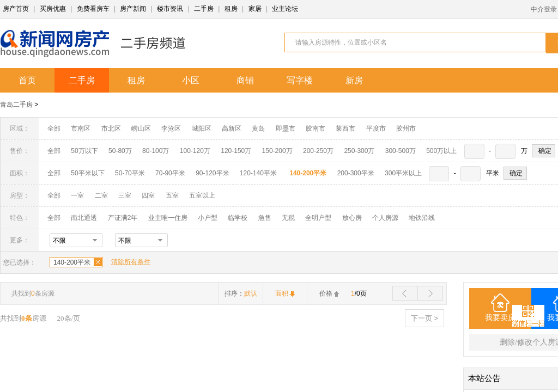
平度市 (376, 128)
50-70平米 (130, 173)
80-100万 (156, 151)
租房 (231, 9)
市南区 (81, 128)
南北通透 (84, 218)
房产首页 (16, 9)
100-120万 (195, 151)
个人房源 (385, 218)
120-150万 (236, 151)
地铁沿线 (422, 218)
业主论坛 (285, 9)
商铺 (245, 80)
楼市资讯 (170, 9)
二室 (102, 195)
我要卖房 (500, 318)
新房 (354, 80)
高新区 (232, 128)
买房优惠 (53, 9)
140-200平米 (72, 262)
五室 (172, 195)
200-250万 (318, 151)
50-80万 (120, 151)
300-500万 (401, 151)
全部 (54, 128)
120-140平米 (258, 173)
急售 (265, 218)
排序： (241, 293)
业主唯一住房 (168, 218)
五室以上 (202, 195)
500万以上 (441, 151)
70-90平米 (170, 173)
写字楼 (300, 80)
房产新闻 (133, 9)
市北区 (111, 128)
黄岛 (258, 128)
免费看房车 (93, 9)
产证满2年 (123, 218)
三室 (125, 195)
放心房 (352, 218)
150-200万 (277, 151)
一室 (77, 195)
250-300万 (359, 151)
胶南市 (316, 128)
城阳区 (202, 128)
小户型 (208, 218)
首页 (27, 80)
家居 (255, 9)
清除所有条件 (131, 262)
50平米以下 (87, 173)
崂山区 (141, 128)
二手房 (204, 9)
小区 (191, 80)
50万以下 (84, 151)
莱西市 (345, 128)
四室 (148, 195)
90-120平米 (212, 173)
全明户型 (318, 218)
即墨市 (286, 128)
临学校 (238, 218)
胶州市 (406, 128)
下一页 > (424, 318)
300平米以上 (403, 173)
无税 (288, 218)
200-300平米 (356, 173)
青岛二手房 (16, 105)
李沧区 (171, 128)
